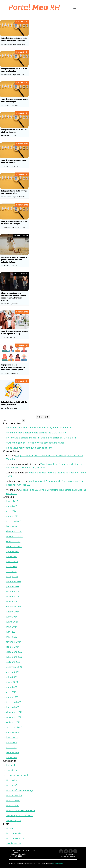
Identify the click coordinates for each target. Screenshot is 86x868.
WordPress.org (14, 844)
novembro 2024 (15, 597)
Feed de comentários (17, 838)
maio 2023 (12, 687)
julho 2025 (12, 557)
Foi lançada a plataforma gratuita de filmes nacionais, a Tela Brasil (41, 438)
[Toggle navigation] (75, 8)
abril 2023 (11, 692)
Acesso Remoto (57, 864)
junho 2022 (12, 738)
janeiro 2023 (13, 707)
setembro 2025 (14, 547)
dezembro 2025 (14, 532)
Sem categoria (14, 821)
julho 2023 (12, 677)
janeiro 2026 (13, 527)
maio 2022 (12, 743)
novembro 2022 (14, 717)
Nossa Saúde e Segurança (20, 791)
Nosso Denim (13, 801)
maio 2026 (12, 506)
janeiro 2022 (13, 753)
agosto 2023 (13, 672)
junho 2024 (12, 622)
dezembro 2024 (14, 592)
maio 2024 (12, 627)
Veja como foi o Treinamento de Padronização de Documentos (39, 428)
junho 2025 (12, 562)
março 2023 (12, 697)
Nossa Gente (13, 780)
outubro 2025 (13, 542)
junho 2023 (12, 682)
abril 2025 (11, 572)
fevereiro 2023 (14, 702)
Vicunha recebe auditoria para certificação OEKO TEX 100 (36, 433)
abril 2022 (11, 748)
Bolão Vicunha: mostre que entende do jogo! (30, 448)
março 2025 (12, 577)
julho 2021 (12, 758)
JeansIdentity (13, 770)
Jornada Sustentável (17, 775)
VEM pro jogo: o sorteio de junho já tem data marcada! (35, 443)
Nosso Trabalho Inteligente (21, 811)
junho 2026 (12, 501)
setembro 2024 (14, 607)
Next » (46, 417)
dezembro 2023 (14, 652)
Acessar (10, 828)
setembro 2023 (14, 667)
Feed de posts (14, 833)
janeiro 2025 (13, 587)
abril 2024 (12, 632)
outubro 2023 (13, 662)
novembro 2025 (14, 537)
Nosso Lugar (13, 806)
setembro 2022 (14, 727)
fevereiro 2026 (14, 521)
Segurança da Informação (20, 816)
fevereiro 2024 (14, 642)
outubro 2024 (13, 602)
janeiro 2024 (13, 647)
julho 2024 (12, 617)
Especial (11, 765)
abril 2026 (11, 511)
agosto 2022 (13, 732)
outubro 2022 (13, 722)
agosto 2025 (13, 552)
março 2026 (12, 516)
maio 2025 (12, 567)
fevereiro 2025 (14, 582)
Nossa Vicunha (14, 796)
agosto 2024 (13, 612)
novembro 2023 (14, 657)
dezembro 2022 (14, 712)
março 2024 (12, 637)
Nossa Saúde (13, 785)
